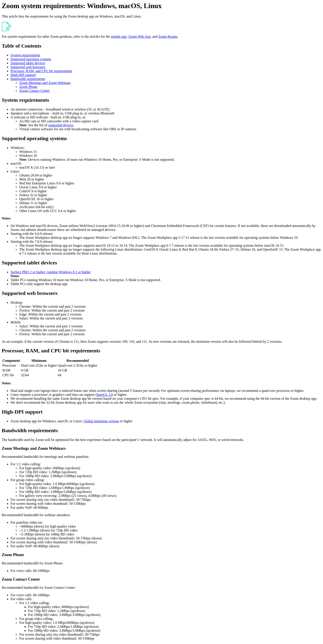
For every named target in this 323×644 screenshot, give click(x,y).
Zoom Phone (28, 87)
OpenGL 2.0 (104, 395)
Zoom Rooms (168, 37)
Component (11, 361)
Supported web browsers (28, 67)
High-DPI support (23, 75)
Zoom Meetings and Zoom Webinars (45, 83)
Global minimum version (101, 421)
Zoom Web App (139, 37)
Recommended (78, 361)
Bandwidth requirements (28, 79)
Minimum (39, 361)
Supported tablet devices (28, 63)
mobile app (119, 37)
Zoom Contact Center (35, 91)
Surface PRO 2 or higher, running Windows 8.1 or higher (51, 272)
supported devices (61, 125)
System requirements (25, 55)
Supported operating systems (31, 59)
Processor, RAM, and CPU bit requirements (41, 71)
